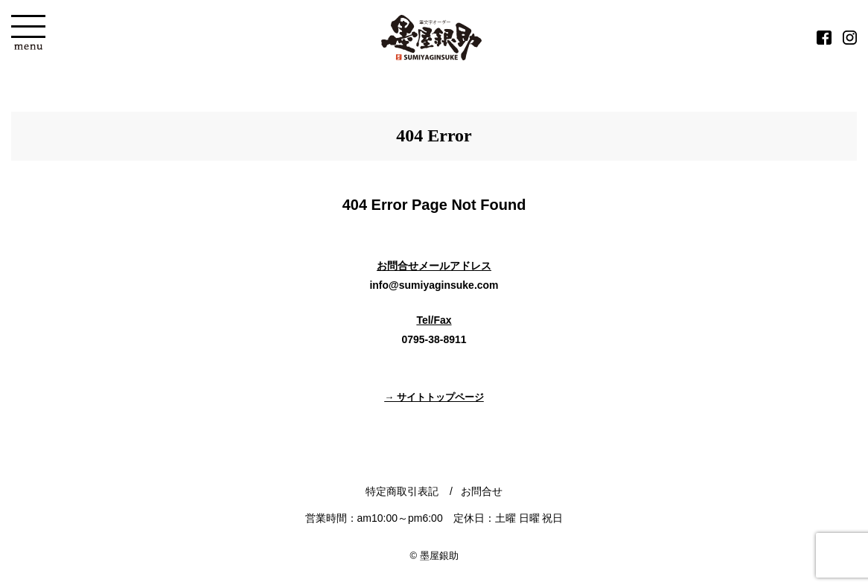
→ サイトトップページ (434, 397)
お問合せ (482, 491)
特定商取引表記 (402, 491)
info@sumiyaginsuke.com (434, 285)
